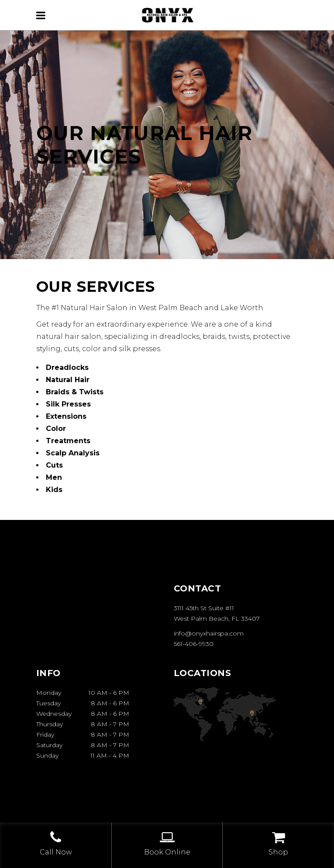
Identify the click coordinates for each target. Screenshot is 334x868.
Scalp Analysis (73, 453)
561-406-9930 (194, 644)
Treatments (68, 441)
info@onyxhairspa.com (209, 633)
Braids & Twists (75, 392)
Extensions (66, 416)
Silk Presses (68, 404)
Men (54, 477)
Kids (54, 490)
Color (56, 429)
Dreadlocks (67, 367)
